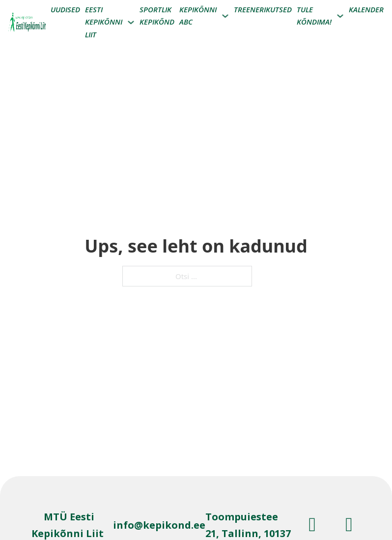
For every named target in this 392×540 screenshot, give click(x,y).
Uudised (65, 9)
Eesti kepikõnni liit (104, 22)
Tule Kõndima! (314, 16)
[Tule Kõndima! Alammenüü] (340, 16)
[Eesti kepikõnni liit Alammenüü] (131, 22)
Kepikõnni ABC (198, 16)
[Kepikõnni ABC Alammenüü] (225, 16)
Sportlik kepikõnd (157, 16)
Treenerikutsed (263, 9)
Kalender (366, 9)
